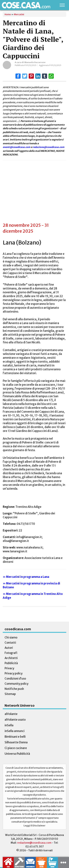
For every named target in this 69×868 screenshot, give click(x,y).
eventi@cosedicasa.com (17, 147)
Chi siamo (11, 637)
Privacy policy (14, 673)
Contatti (10, 643)
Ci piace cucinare (16, 748)
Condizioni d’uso (15, 679)
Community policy (16, 684)
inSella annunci (15, 731)
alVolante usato (15, 720)
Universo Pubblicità (17, 754)
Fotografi (11, 653)
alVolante (11, 714)
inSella (9, 725)
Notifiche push (14, 689)
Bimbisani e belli (15, 737)
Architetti (11, 658)
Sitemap (10, 694)
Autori (9, 648)
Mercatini (19, 14)
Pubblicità (11, 663)
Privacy (9, 668)
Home (8, 14)
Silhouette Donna (16, 742)
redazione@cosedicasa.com (48, 147)
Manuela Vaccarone (35, 62)
